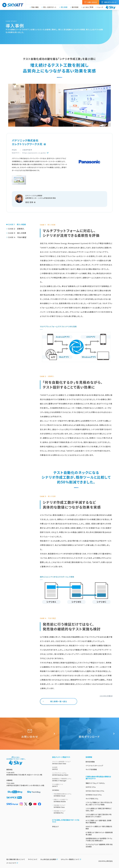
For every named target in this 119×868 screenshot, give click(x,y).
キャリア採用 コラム (92, 799)
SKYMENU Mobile (67, 801)
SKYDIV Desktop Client (66, 774)
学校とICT (55, 827)
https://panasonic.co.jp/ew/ (34, 153)
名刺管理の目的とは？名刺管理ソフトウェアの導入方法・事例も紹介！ (99, 839)
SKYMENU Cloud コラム (94, 795)
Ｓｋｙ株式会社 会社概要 (49, 859)
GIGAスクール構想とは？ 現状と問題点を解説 (99, 827)
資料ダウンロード (110, 2)
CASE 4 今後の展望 (17, 237)
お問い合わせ (92, 2)
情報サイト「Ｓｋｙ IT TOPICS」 (95, 783)
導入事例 (64, 7)
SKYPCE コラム (91, 787)
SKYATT (66, 785)
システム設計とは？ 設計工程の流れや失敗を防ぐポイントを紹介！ (99, 815)
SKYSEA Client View (66, 763)
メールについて (12, 863)
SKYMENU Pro (67, 812)
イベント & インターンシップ (94, 766)
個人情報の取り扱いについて (16, 859)
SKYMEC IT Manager (66, 780)
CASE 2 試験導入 (16, 229)
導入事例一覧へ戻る (59, 701)
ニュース (100, 7)
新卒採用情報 (90, 762)
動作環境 (75, 7)
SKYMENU (56, 790)
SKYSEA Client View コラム (95, 791)
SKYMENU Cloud (67, 795)
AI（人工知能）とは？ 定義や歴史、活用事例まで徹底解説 (98, 821)
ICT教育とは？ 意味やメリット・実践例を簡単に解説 (99, 833)
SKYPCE (66, 768)
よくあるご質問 (88, 7)
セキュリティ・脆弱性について (71, 859)
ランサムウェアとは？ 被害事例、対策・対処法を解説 (99, 845)
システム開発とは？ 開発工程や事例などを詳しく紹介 (99, 809)
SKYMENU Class (67, 806)
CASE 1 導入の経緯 (17, 225)
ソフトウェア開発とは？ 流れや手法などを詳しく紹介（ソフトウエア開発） (99, 803)
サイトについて (33, 859)
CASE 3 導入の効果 (17, 233)
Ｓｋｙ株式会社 (108, 861)
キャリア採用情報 (91, 769)
